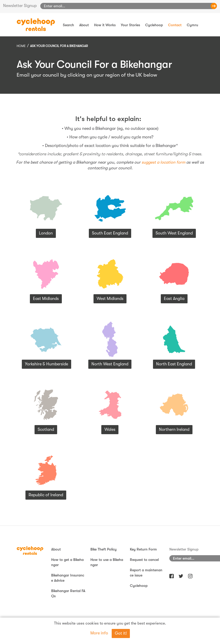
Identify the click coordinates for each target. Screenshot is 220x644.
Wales (110, 430)
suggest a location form (163, 162)
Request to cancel (144, 560)
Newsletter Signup (20, 6)
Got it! (121, 633)
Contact (175, 25)
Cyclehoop (154, 25)
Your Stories (130, 25)
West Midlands (110, 299)
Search (68, 25)
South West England (174, 233)
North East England (174, 364)
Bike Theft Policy (104, 549)
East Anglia (174, 299)
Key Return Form (143, 549)
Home (21, 46)
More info (99, 633)
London (46, 233)
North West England (110, 364)
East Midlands (46, 299)
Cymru (192, 25)
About (84, 25)
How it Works (105, 25)
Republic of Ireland (46, 495)
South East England (110, 233)
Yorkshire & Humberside (46, 364)
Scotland (46, 430)
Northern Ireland (174, 430)
